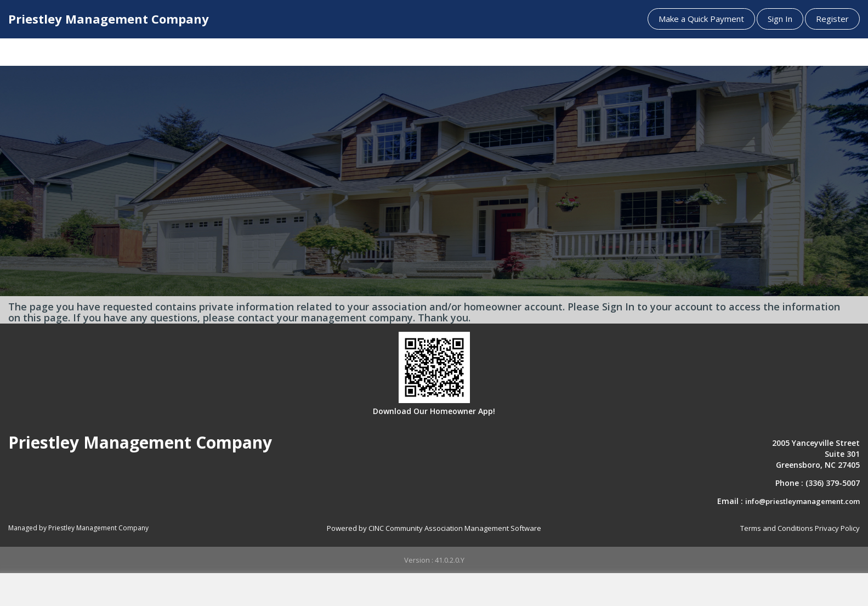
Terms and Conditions (777, 528)
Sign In (780, 19)
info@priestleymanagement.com (802, 501)
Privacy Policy (837, 528)
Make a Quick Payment (701, 19)
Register (832, 19)
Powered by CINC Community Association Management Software (434, 528)
